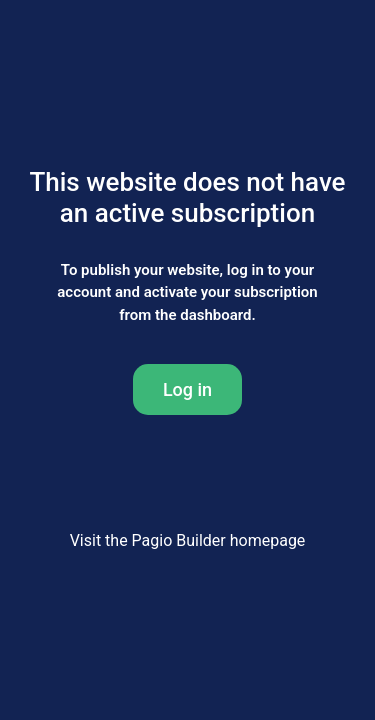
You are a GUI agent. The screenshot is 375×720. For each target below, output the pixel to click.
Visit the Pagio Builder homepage (188, 540)
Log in (187, 389)
